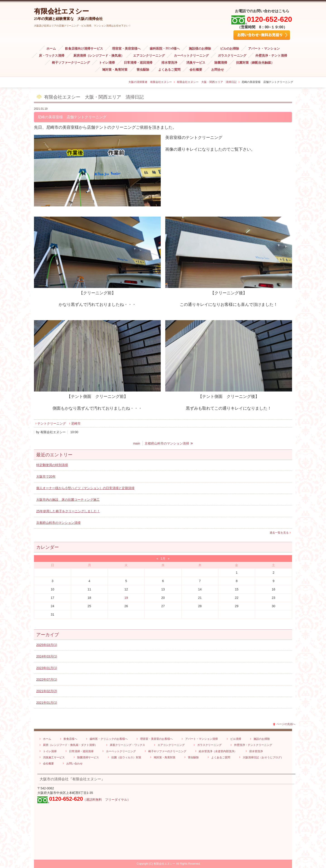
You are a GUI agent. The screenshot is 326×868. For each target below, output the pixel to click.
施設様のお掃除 (200, 49)
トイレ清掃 (107, 63)
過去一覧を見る (279, 533)
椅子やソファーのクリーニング (167, 751)
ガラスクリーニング (232, 56)
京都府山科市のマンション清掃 (58, 523)
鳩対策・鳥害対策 (115, 70)
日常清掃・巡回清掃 (138, 63)
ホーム (51, 49)
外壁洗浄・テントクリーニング (253, 745)
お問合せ (218, 70)
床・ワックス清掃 (52, 56)
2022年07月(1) (47, 679)
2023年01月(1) (47, 668)
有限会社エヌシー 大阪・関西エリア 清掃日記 (207, 82)
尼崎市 (76, 423)
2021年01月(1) (47, 703)
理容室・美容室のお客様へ (156, 739)
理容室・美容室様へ (126, 49)
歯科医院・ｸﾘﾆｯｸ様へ (165, 49)
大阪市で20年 (46, 476)
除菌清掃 (221, 63)
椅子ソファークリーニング (71, 63)
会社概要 (196, 70)
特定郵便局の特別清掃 (52, 465)
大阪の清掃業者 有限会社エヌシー (150, 82)
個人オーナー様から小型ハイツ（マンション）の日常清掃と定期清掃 (85, 488)
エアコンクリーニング (149, 56)
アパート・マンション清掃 (201, 739)
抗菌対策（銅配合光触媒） (255, 63)
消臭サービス (196, 63)
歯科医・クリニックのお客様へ (109, 739)
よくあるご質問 (169, 70)
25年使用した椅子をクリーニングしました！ (68, 511)
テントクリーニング (52, 423)
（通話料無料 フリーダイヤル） (107, 800)
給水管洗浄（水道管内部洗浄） (218, 751)
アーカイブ (48, 635)
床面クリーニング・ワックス (127, 745)
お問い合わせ (74, 764)
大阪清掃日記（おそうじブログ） (263, 757)
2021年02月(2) (47, 691)
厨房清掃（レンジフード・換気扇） (99, 56)
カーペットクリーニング (191, 56)
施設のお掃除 (262, 739)
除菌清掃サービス (88, 757)
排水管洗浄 (169, 63)
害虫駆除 (143, 70)
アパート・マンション (264, 49)
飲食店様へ (70, 739)
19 (126, 598)
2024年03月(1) (47, 656)
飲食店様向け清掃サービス (84, 49)
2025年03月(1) (47, 645)
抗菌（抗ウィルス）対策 (126, 757)
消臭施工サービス (54, 757)
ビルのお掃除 (230, 49)
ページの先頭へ (286, 724)
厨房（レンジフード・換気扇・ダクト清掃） (70, 745)
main (137, 443)
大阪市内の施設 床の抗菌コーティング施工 (68, 500)
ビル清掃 (236, 739)
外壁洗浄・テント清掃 (271, 56)
